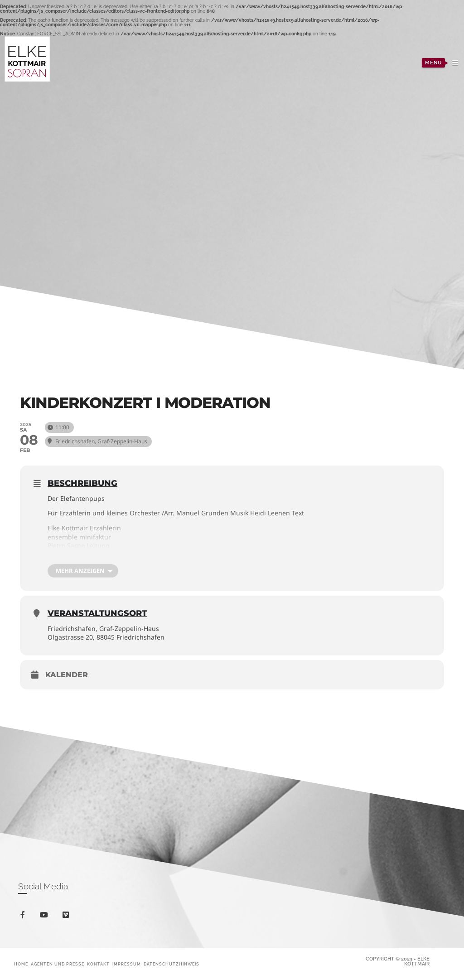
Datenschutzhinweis (172, 964)
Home (21, 964)
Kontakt (98, 964)
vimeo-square (67, 917)
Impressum (127, 964)
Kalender (67, 675)
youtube (46, 917)
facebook (24, 916)
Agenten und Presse (58, 964)
